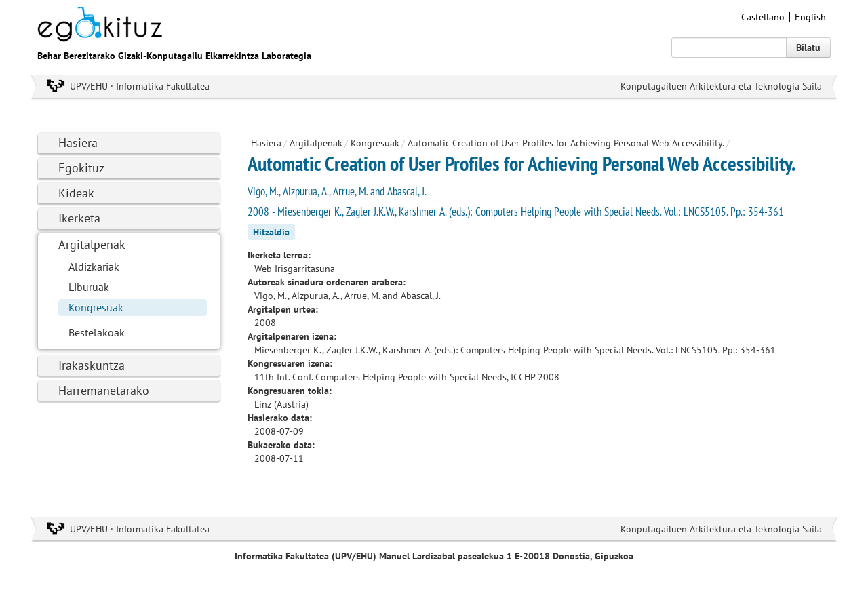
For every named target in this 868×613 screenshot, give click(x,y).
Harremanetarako (104, 390)
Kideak (76, 193)
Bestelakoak (97, 332)
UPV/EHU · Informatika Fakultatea (140, 86)
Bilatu (808, 47)
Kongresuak (96, 307)
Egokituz (81, 168)
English (810, 17)
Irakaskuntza (92, 365)
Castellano (763, 17)
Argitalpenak (92, 244)
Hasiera (78, 143)
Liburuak (89, 287)
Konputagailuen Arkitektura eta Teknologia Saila (721, 86)
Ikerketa (79, 218)
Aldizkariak (94, 266)
